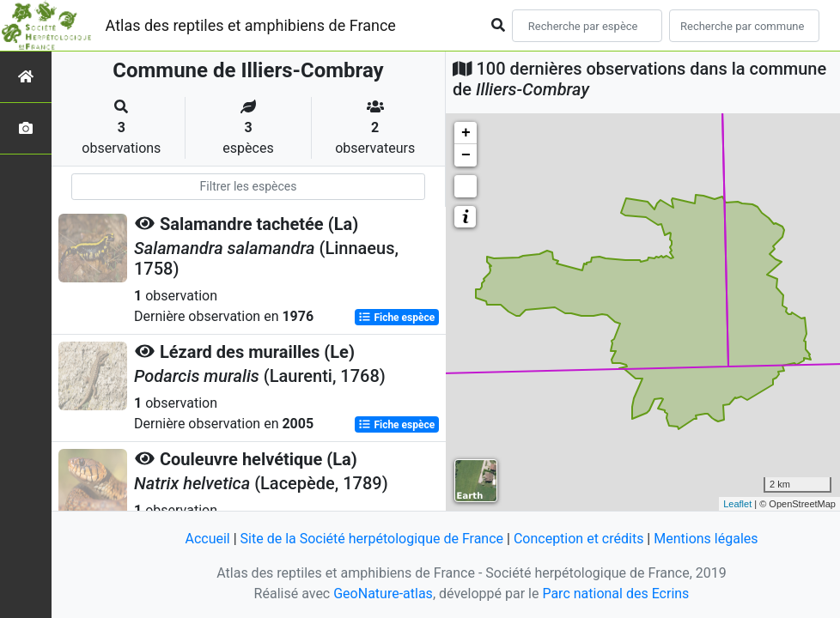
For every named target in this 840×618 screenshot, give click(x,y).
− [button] (466, 155)
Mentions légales (706, 539)
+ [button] (466, 133)
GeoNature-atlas (383, 594)
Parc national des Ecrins (615, 594)
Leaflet (737, 504)
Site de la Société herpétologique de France (372, 539)
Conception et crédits (579, 539)
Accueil (207, 539)
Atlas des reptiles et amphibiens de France (251, 25)
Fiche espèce (396, 318)
